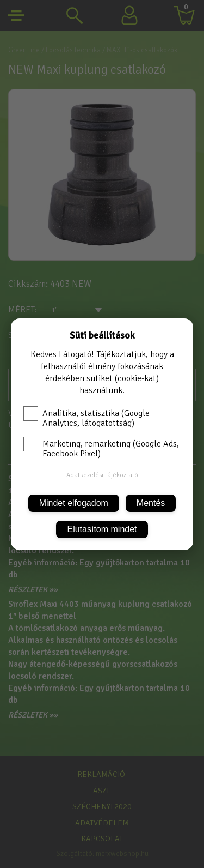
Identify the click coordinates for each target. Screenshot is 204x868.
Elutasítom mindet (102, 529)
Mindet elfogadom (74, 503)
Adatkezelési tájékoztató (102, 475)
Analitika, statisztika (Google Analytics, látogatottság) (86, 418)
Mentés (151, 503)
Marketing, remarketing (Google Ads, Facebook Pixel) (101, 449)
